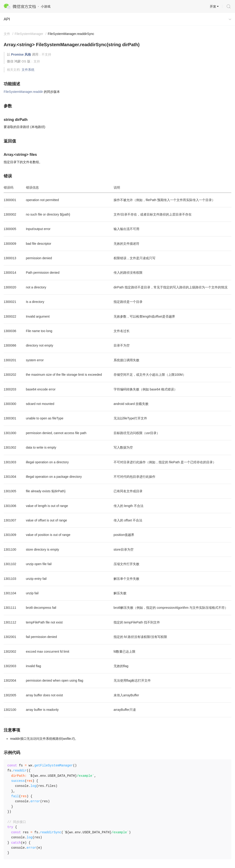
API (7, 19)
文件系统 (28, 70)
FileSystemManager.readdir (23, 92)
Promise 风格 (21, 54)
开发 (213, 6)
